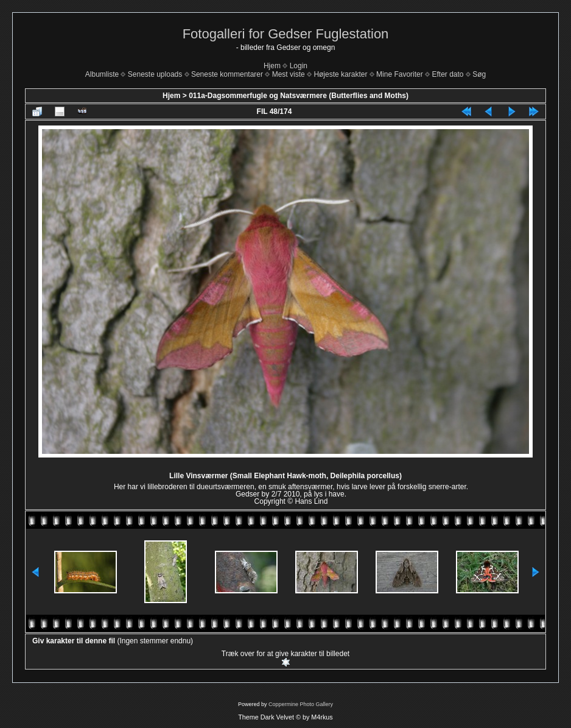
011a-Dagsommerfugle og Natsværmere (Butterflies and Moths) (299, 96)
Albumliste (102, 74)
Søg (479, 74)
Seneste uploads (155, 74)
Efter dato (447, 74)
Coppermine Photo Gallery (301, 704)
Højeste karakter (340, 74)
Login (299, 66)
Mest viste (289, 74)
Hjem (272, 66)
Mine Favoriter (400, 74)
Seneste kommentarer (227, 74)
